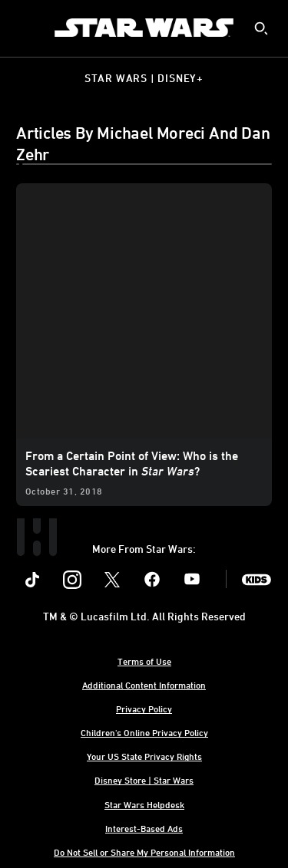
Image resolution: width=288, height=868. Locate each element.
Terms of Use (144, 661)
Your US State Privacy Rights (144, 756)
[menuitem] (25, 28)
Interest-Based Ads (144, 828)
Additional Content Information (144, 685)
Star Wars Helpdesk (144, 804)
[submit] (261, 28)
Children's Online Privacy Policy (144, 732)
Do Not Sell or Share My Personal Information (144, 852)
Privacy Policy (144, 709)
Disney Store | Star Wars (144, 780)
